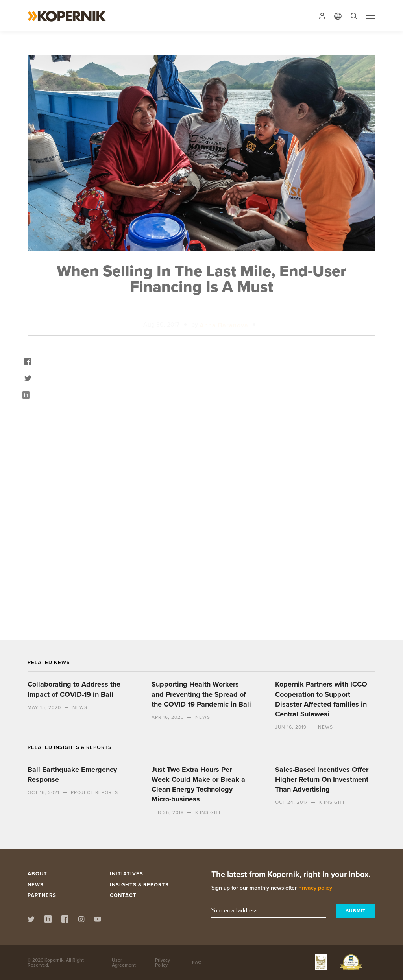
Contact (123, 895)
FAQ (197, 962)
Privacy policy (315, 888)
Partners (42, 895)
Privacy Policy (163, 962)
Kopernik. (55, 960)
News (36, 885)
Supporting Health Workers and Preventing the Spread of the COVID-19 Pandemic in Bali (201, 694)
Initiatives (127, 874)
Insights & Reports (139, 885)
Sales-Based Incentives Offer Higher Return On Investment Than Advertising (322, 779)
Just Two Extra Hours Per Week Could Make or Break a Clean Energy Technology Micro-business (198, 784)
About (37, 874)
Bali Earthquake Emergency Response (72, 774)
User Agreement (124, 962)
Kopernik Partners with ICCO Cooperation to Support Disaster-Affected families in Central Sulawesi (321, 699)
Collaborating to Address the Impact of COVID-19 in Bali (74, 689)
